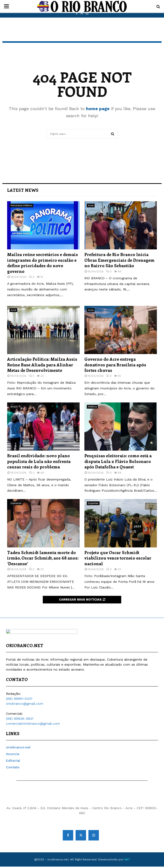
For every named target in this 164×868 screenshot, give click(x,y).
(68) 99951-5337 (19, 700)
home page (98, 109)
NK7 (127, 861)
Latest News (23, 190)
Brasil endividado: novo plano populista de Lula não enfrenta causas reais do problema (39, 461)
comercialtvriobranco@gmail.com (33, 725)
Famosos (16, 503)
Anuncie (13, 755)
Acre (91, 205)
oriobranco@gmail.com (25, 705)
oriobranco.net (18, 749)
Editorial (13, 762)
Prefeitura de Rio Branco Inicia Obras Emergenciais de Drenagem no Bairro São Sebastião (119, 260)
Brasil (14, 407)
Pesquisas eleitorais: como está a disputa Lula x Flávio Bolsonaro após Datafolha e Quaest (118, 461)
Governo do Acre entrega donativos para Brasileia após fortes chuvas (115, 365)
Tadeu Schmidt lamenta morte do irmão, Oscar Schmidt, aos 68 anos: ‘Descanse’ (43, 558)
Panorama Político (21, 205)
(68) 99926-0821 (20, 720)
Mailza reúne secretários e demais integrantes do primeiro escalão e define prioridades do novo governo (43, 263)
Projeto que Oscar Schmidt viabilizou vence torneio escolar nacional (118, 558)
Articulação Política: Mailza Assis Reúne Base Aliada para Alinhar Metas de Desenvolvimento (42, 365)
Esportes (93, 503)
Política (92, 407)
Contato (13, 769)
